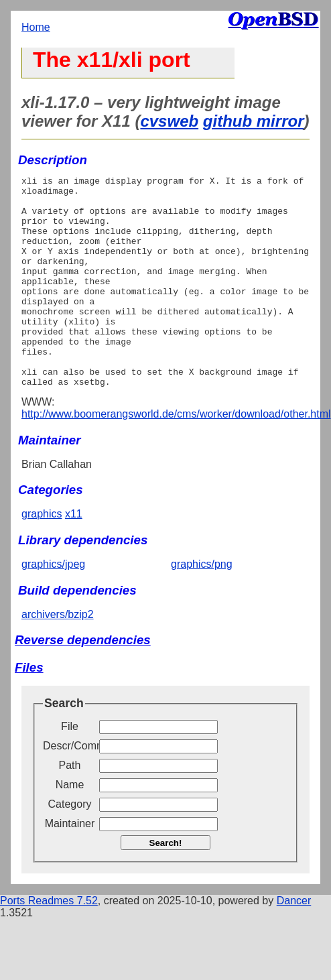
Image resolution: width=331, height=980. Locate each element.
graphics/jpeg (53, 606)
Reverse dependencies (83, 682)
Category (70, 846)
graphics (42, 556)
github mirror (254, 121)
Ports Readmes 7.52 (49, 943)
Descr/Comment (70, 788)
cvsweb (169, 121)
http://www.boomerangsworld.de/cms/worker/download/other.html (176, 456)
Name (70, 827)
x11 (74, 556)
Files (29, 710)
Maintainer (70, 866)
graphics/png (202, 606)
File (70, 769)
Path (70, 807)
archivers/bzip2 (58, 657)
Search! (166, 885)
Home (36, 27)
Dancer (294, 943)
